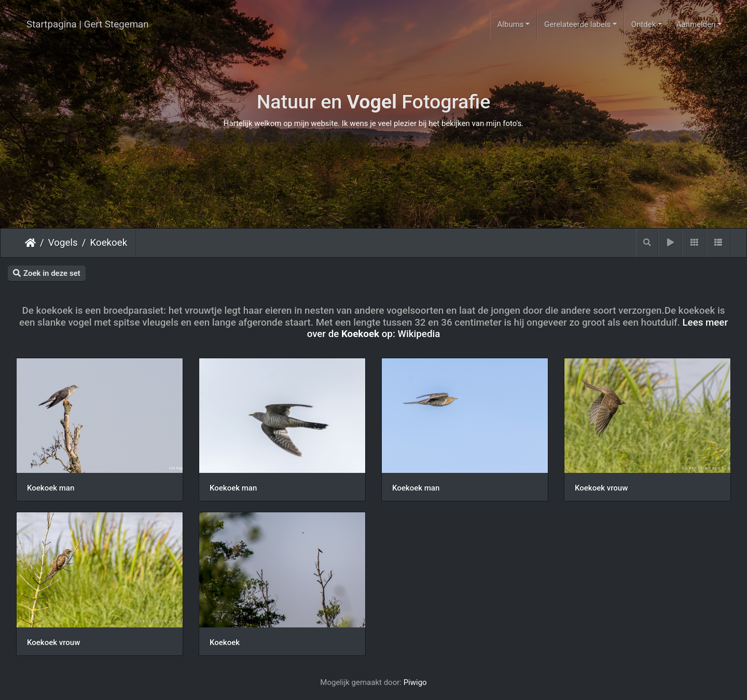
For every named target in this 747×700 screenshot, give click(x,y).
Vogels (63, 243)
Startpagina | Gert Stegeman (88, 24)
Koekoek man (51, 488)
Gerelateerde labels (577, 24)
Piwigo (415, 682)
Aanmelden (696, 24)
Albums (511, 24)
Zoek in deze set (47, 273)
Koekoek (108, 243)
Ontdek (644, 24)
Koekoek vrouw (601, 488)
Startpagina (30, 243)
